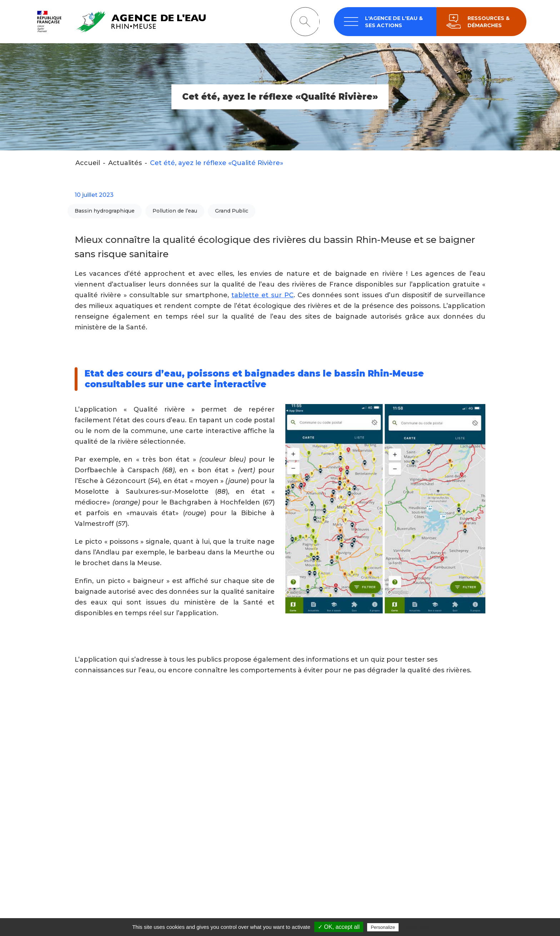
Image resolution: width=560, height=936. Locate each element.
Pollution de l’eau (175, 211)
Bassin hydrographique (105, 211)
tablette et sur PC (262, 295)
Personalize (383, 927)
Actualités (125, 163)
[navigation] (385, 22)
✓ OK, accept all (339, 927)
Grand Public (232, 211)
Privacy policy (417, 927)
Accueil (88, 163)
